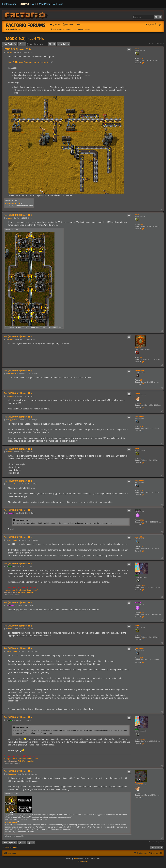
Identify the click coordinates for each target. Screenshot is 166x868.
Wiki (34, 4)
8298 (142, 520)
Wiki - (24, 592)
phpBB (76, 859)
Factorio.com (9, 4)
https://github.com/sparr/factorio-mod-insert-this (29, 62)
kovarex (138, 510)
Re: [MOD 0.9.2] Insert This (18, 215)
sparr (137, 49)
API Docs (58, 4)
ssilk (137, 575)
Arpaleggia (139, 783)
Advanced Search (25, 590)
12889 (142, 586)
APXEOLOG (139, 370)
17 (141, 380)
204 (142, 426)
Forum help (30, 592)
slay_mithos (140, 417)
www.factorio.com (14, 29)
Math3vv (138, 348)
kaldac (137, 393)
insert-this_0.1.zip (13, 203)
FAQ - (20, 592)
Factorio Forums (26, 25)
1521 (142, 58)
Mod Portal (45, 4)
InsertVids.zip (11, 822)
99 (141, 357)
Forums (24, 4)
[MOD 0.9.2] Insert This (24, 38)
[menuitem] (69, 25)
